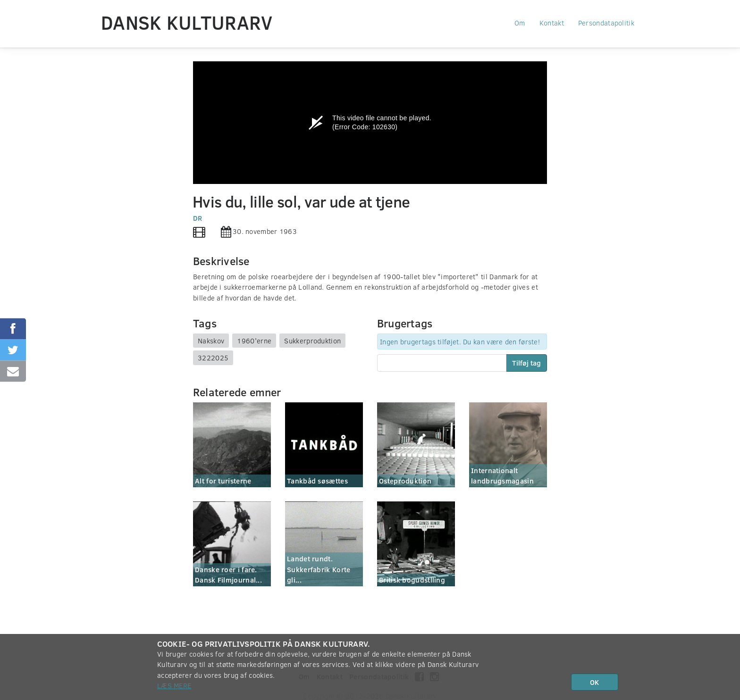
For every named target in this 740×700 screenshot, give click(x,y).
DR (198, 218)
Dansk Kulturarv (187, 22)
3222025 (213, 358)
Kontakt (552, 23)
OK (594, 682)
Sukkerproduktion (312, 341)
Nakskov (211, 341)
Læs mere (174, 685)
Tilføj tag (526, 363)
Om (520, 23)
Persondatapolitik (606, 23)
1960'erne (254, 341)
